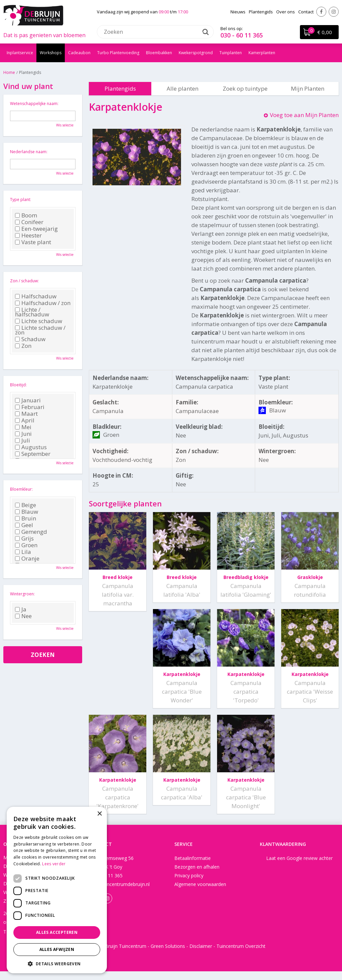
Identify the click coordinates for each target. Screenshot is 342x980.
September (33, 454)
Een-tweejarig (36, 229)
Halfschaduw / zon (43, 303)
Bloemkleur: (21, 489)
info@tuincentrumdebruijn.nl (119, 893)
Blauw (27, 512)
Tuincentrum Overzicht (241, 955)
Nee (23, 616)
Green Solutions (168, 955)
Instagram (334, 12)
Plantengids (120, 88)
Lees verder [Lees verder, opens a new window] (54, 864)
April (25, 420)
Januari (28, 400)
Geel (24, 525)
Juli (23, 440)
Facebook (321, 12)
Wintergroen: (22, 594)
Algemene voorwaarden (200, 893)
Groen (26, 545)
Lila (23, 552)
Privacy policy (189, 884)
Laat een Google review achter (299, 867)
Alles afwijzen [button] (57, 949)
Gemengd (31, 532)
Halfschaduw (36, 296)
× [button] (99, 814)
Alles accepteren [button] (57, 932)
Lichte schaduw (39, 321)
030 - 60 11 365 (242, 35)
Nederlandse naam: (29, 152)
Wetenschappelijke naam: (34, 104)
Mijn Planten (308, 88)
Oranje (27, 559)
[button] (57, 963)
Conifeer (29, 222)
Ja (21, 609)
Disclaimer (201, 955)
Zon (23, 346)
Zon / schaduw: (24, 281)
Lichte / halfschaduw (32, 312)
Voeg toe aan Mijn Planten (304, 115)
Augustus (31, 447)
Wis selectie (65, 125)
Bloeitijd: (18, 385)
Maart (26, 414)
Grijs (24, 538)
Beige (26, 505)
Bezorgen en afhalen (197, 875)
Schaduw (30, 339)
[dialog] (57, 890)
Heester (28, 235)
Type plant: (21, 200)
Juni (23, 434)
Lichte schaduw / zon (40, 330)
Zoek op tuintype (245, 88)
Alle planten (183, 88)
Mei (23, 427)
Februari (30, 407)
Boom (26, 215)
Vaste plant (33, 242)
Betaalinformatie (193, 867)
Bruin (26, 518)
